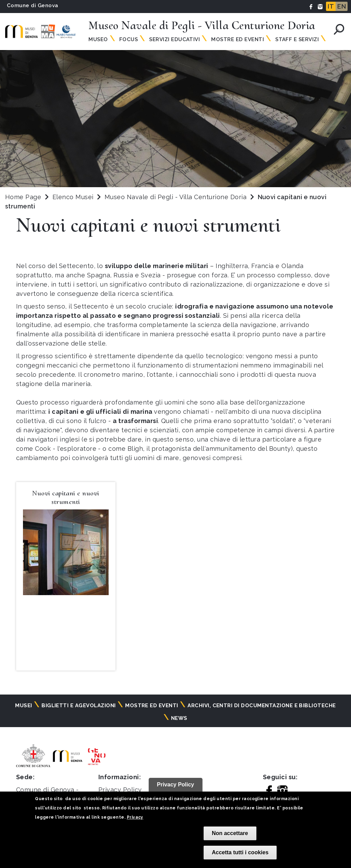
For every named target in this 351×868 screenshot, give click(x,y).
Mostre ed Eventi (238, 39)
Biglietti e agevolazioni (79, 706)
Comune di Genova (33, 5)
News (179, 718)
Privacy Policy (120, 790)
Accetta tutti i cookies (240, 852)
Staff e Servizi (297, 39)
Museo (98, 39)
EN (342, 6)
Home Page (23, 197)
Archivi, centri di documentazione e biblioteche (262, 706)
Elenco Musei (73, 197)
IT (331, 6)
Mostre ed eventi (152, 706)
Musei (23, 706)
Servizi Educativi (174, 39)
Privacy (135, 817)
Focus (129, 39)
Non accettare (230, 833)
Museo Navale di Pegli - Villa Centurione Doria (177, 197)
